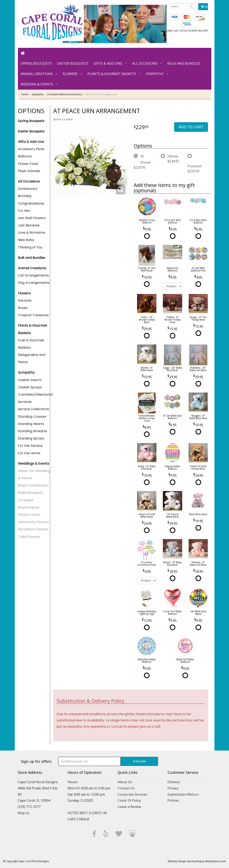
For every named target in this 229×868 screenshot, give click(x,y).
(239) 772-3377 (29, 807)
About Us (125, 782)
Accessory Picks (31, 149)
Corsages (26, 500)
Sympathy (155, 74)
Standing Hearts (31, 424)
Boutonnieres (29, 507)
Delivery (174, 782)
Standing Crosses (32, 417)
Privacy (173, 788)
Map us (24, 813)
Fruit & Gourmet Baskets (31, 344)
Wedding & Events (37, 84)
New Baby (26, 240)
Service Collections (33, 409)
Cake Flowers (29, 537)
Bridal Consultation (33, 485)
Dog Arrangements (34, 283)
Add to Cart (191, 127)
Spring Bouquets (36, 63)
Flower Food (28, 164)
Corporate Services (132, 794)
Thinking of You (30, 247)
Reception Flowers (33, 529)
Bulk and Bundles (184, 63)
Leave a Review (129, 807)
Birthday (25, 196)
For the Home (29, 453)
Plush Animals (29, 171)
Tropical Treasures (33, 315)
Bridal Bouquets (30, 493)
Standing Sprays (31, 438)
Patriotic (25, 301)
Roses (23, 308)
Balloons (25, 156)
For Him (24, 211)
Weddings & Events (33, 464)
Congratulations (31, 203)
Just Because (29, 225)
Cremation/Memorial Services (64, 94)
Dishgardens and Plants (32, 358)
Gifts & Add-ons (108, 63)
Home (25, 94)
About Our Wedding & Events (34, 474)
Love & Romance (32, 233)
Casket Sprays (30, 387)
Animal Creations (37, 74)
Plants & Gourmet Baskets (112, 74)
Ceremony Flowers (33, 522)
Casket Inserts (30, 380)
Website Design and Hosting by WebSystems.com (197, 861)
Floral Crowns (29, 515)
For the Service (30, 446)
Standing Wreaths (33, 431)
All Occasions (145, 63)
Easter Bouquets (73, 63)
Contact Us (126, 788)
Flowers (70, 74)
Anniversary (28, 189)
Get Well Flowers (32, 218)
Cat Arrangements (33, 275)
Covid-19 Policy (129, 800)
